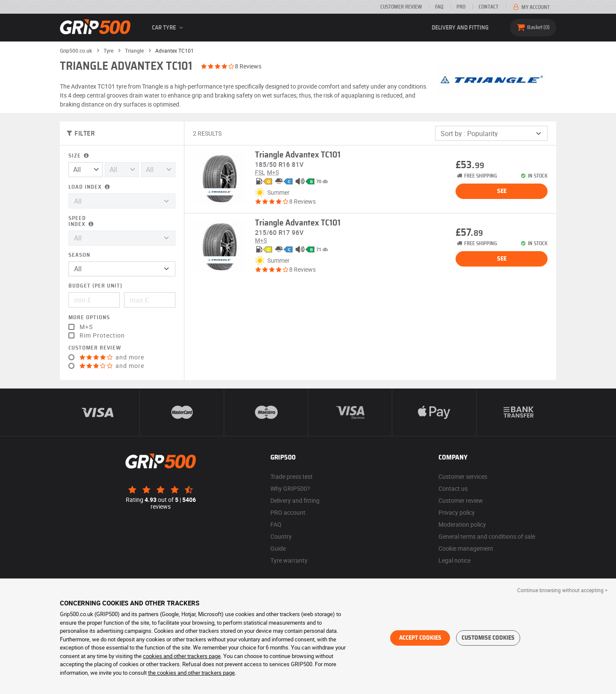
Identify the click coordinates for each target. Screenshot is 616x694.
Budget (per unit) (95, 286)
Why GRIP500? (290, 488)
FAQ (439, 7)
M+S (86, 327)
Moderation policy (462, 524)
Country (281, 536)
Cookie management (466, 548)
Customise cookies (488, 638)
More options (89, 318)
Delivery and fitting (460, 28)
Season (79, 255)
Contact (489, 7)
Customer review (401, 7)
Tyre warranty (289, 560)
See (502, 191)
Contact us (453, 488)
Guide (278, 548)
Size (79, 156)
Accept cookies (420, 638)
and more (112, 357)
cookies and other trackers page (182, 656)
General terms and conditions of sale (487, 536)
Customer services (463, 476)
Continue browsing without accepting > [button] (562, 590)
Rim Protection (102, 335)
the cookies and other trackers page (191, 673)
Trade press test (292, 476)
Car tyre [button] (169, 28)
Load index (90, 187)
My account (531, 7)
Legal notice (455, 560)
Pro (461, 7)
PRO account (288, 512)
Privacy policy (457, 512)
